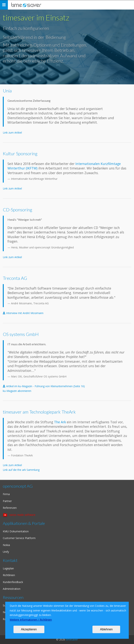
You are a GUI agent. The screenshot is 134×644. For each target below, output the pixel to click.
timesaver (72, 639)
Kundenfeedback (13, 582)
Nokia (6, 545)
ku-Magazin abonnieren (17, 391)
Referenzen (10, 508)
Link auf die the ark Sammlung (21, 470)
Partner (7, 501)
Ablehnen (106, 629)
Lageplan (8, 568)
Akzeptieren (29, 629)
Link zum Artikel (12, 133)
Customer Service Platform (19, 538)
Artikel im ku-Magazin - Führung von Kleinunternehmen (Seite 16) (45, 386)
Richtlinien (9, 575)
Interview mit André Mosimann (25, 313)
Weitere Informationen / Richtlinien (31, 620)
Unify (6, 552)
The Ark (60, 422)
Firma (6, 494)
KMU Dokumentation (16, 531)
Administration (12, 589)
